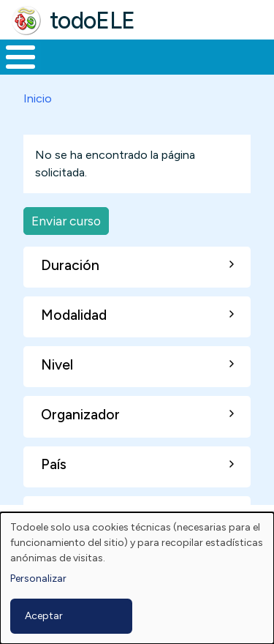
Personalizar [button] (38, 579)
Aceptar (44, 616)
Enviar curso (66, 221)
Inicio (38, 98)
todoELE (92, 20)
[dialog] (137, 578)
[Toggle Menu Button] (20, 57)
